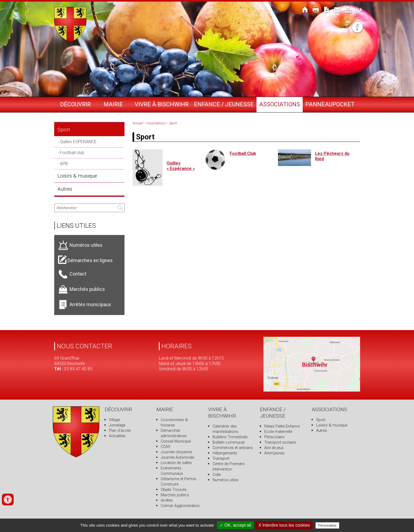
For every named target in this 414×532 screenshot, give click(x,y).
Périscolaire (274, 437)
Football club (72, 153)
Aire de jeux (274, 448)
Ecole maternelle (278, 432)
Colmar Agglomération (180, 506)
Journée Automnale (177, 457)
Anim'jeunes (274, 453)
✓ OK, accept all (235, 525)
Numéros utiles (226, 480)
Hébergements (225, 453)
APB (64, 164)
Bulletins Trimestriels (230, 437)
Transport (221, 459)
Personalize (327, 525)
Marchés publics (175, 495)
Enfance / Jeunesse (224, 104)
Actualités (117, 436)
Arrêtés (167, 500)
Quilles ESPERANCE (78, 142)
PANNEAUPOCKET (330, 104)
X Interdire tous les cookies (284, 525)
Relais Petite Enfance (282, 426)
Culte (217, 475)
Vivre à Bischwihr (162, 104)
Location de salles (176, 463)
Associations (280, 104)
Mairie (113, 104)
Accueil (138, 123)
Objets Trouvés (174, 490)
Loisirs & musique (77, 176)
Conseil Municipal (176, 441)
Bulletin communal (228, 442)
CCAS (166, 447)
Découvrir (75, 104)
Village (114, 420)
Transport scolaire (280, 442)
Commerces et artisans (233, 448)
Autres (65, 189)
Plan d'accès (120, 431)
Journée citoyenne (176, 452)
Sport (64, 130)
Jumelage (117, 425)
